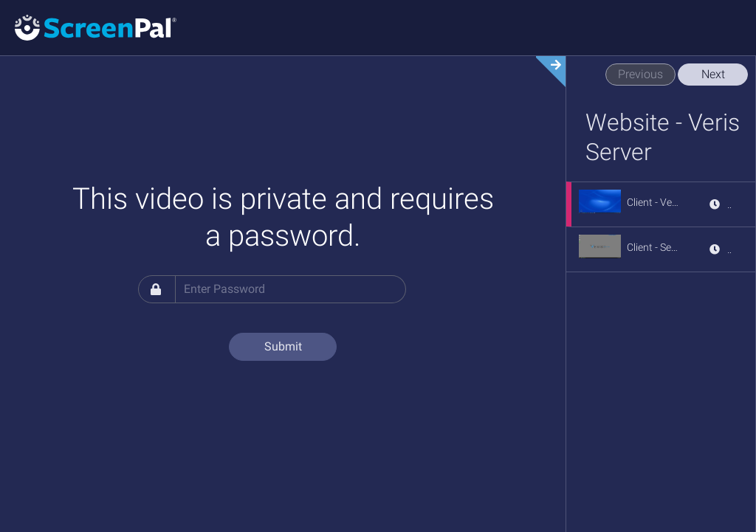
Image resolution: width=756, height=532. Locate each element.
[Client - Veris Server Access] (653, 202)
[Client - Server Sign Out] (653, 247)
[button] (600, 201)
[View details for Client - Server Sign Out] (720, 249)
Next (713, 74)
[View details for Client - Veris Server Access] (720, 204)
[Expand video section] (546, 72)
